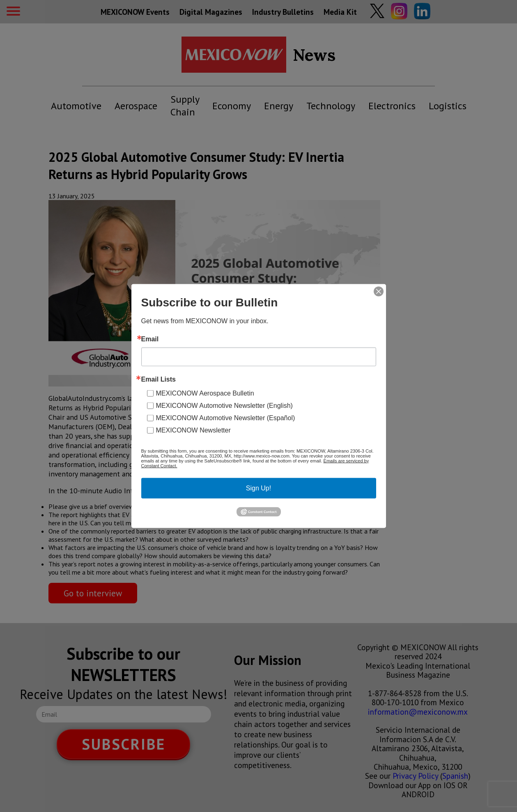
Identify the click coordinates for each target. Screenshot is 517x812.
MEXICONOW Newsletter (193, 430)
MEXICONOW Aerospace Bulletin (205, 393)
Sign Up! (258, 488)
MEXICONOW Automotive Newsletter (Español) (226, 418)
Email (150, 339)
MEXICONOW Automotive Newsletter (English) (224, 405)
